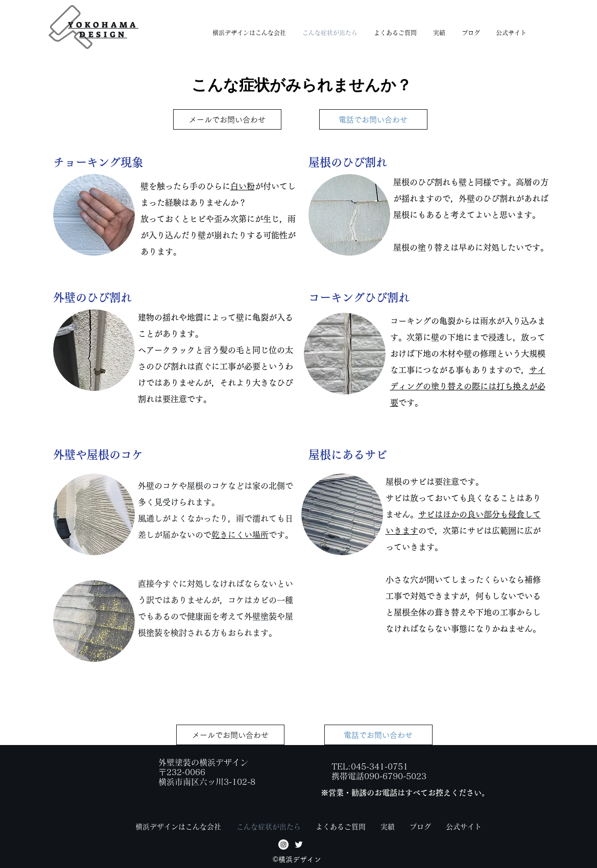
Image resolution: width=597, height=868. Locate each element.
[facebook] (283, 845)
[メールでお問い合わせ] (227, 119)
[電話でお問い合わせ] (373, 119)
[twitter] (299, 845)
